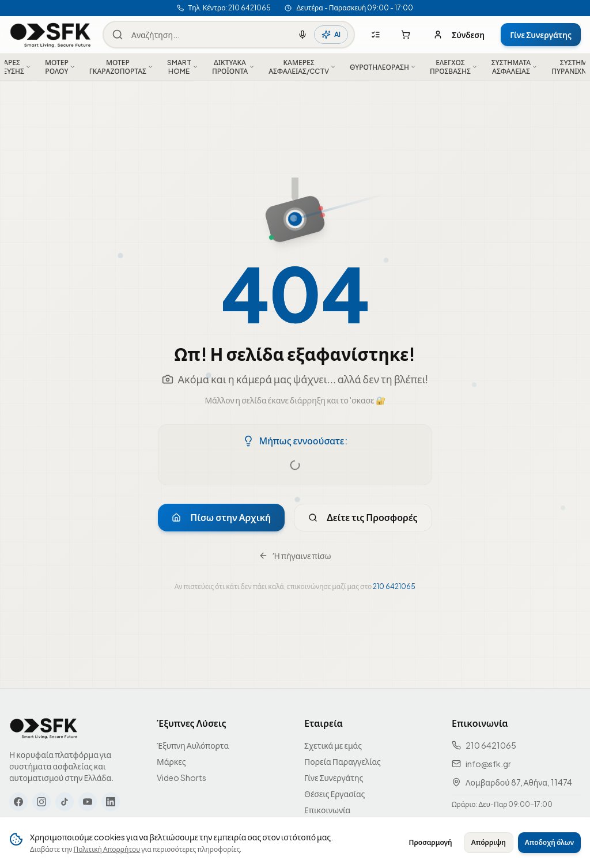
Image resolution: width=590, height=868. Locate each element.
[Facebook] (18, 802)
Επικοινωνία (327, 810)
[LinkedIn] (111, 802)
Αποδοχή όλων (549, 842)
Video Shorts (181, 778)
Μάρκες (171, 761)
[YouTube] (88, 802)
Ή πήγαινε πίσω (295, 556)
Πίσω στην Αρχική (221, 517)
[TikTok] (65, 802)
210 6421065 (394, 586)
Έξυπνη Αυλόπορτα (193, 745)
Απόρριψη (489, 842)
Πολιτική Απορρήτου (107, 849)
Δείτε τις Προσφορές (363, 517)
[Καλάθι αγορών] (406, 35)
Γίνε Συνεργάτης (541, 35)
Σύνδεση (459, 35)
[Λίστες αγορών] (376, 35)
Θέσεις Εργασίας (334, 794)
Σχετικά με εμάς (333, 745)
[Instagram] (41, 802)
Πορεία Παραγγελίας (343, 761)
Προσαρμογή (431, 842)
